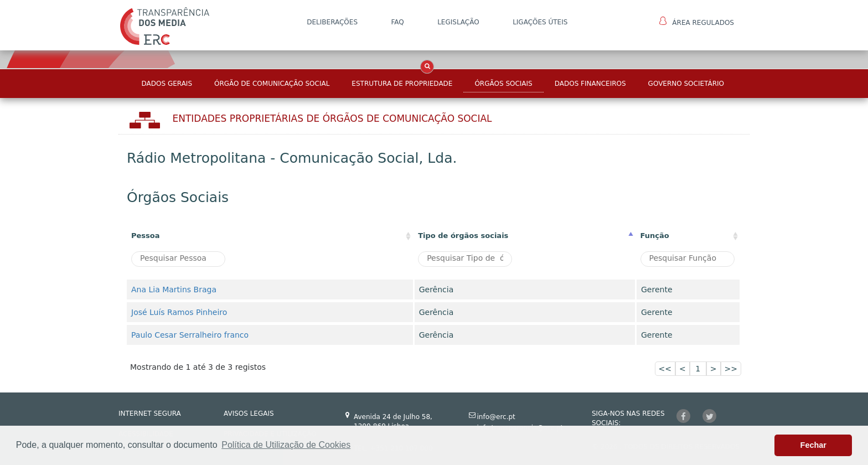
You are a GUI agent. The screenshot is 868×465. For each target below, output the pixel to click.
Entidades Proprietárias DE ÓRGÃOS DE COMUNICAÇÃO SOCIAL (332, 118)
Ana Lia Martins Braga (174, 290)
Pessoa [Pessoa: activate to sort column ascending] (146, 236)
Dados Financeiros (590, 84)
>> (731, 369)
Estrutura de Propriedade (402, 84)
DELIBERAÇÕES (332, 22)
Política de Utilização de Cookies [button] (286, 445)
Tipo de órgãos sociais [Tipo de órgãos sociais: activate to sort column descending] (463, 236)
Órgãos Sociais (503, 84)
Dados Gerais (167, 84)
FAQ (397, 22)
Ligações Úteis (540, 22)
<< (665, 369)
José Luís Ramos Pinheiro (179, 312)
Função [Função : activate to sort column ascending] (655, 236)
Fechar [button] (813, 445)
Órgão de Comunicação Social (272, 84)
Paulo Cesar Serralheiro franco (190, 335)
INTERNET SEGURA (150, 414)
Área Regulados (697, 22)
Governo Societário (686, 84)
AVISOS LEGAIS (249, 414)
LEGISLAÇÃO (458, 22)
